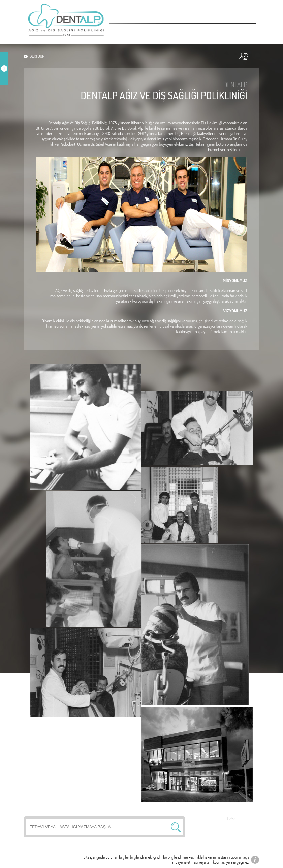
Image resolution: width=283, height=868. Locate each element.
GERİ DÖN (37, 56)
